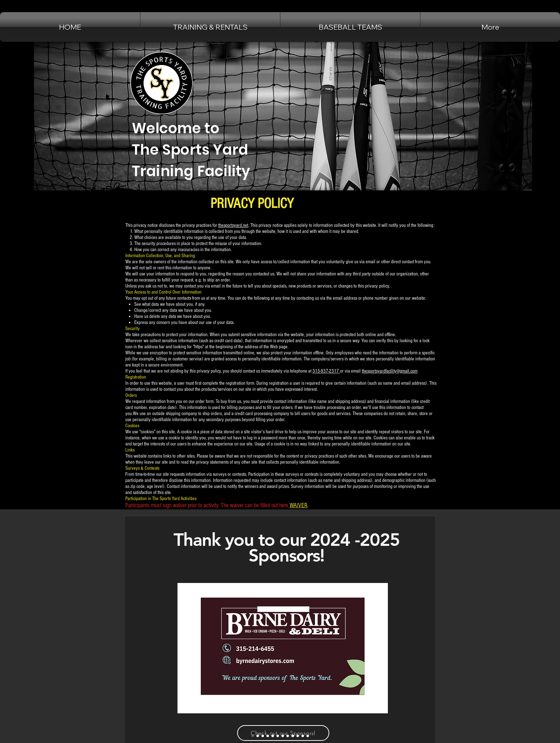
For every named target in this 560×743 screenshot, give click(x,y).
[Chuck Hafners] (288, 736)
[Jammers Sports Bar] (258, 736)
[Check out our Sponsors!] (283, 733)
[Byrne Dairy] (253, 736)
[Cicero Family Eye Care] (263, 736)
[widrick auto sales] (273, 736)
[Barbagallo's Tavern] (293, 736)
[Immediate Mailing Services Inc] (308, 736)
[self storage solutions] (303, 736)
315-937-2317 (326, 371)
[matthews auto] (278, 736)
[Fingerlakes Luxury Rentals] (268, 736)
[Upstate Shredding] (298, 736)
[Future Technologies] (283, 736)
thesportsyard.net (233, 225)
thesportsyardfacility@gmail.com (390, 371)
